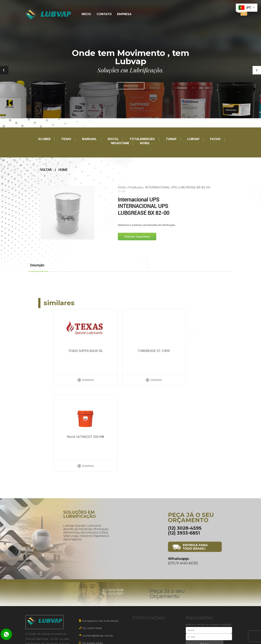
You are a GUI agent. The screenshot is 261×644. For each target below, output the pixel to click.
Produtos (135, 187)
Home (63, 170)
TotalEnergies (142, 139)
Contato (103, 14)
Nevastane (120, 143)
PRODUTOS (131, 86)
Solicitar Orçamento (137, 236)
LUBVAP (193, 139)
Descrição (37, 265)
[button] (257, 70)
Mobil (145, 143)
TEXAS (66, 139)
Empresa (123, 14)
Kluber (44, 139)
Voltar (46, 170)
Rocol (113, 139)
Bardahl (89, 139)
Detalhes (80, 380)
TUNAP (171, 139)
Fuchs (215, 139)
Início (86, 14)
